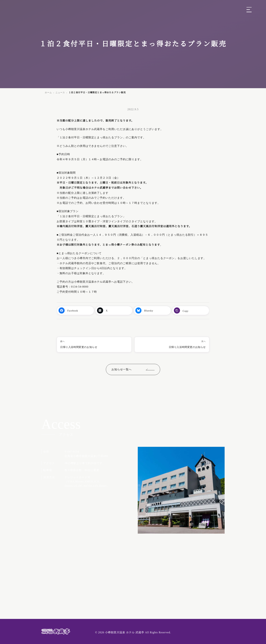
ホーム (48, 92)
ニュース (60, 92)
